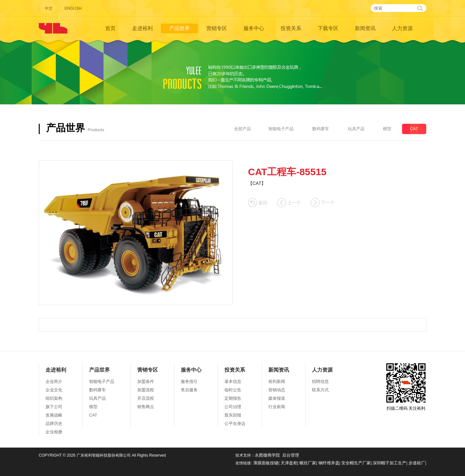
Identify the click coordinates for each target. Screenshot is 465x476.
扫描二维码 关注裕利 (406, 387)
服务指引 (189, 381)
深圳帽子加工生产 (389, 463)
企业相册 (54, 432)
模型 (387, 129)
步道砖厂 (417, 463)
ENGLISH (73, 8)
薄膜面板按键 (266, 463)
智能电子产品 (281, 129)
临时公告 (233, 390)
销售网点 (146, 407)
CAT (414, 129)
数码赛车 (321, 129)
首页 (110, 28)
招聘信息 (320, 381)
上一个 (289, 203)
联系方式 (320, 390)
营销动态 (277, 390)
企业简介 (54, 381)
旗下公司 (54, 407)
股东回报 (233, 415)
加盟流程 (146, 390)
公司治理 (233, 407)
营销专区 (217, 28)
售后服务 (189, 390)
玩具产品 (356, 129)
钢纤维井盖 (329, 463)
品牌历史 (54, 423)
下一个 (323, 203)
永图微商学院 (267, 455)
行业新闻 (277, 407)
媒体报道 (277, 398)
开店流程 (146, 398)
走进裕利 (142, 28)
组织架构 (54, 398)
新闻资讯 (365, 28)
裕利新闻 (277, 381)
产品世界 (180, 28)
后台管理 (291, 455)
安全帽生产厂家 (356, 463)
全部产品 (243, 129)
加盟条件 (146, 381)
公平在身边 (235, 423)
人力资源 (402, 28)
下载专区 (328, 28)
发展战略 (54, 415)
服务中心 (254, 28)
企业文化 (54, 390)
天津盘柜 (289, 463)
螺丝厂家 (308, 463)
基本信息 (233, 381)
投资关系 (291, 28)
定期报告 (233, 398)
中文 (49, 8)
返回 (258, 203)
